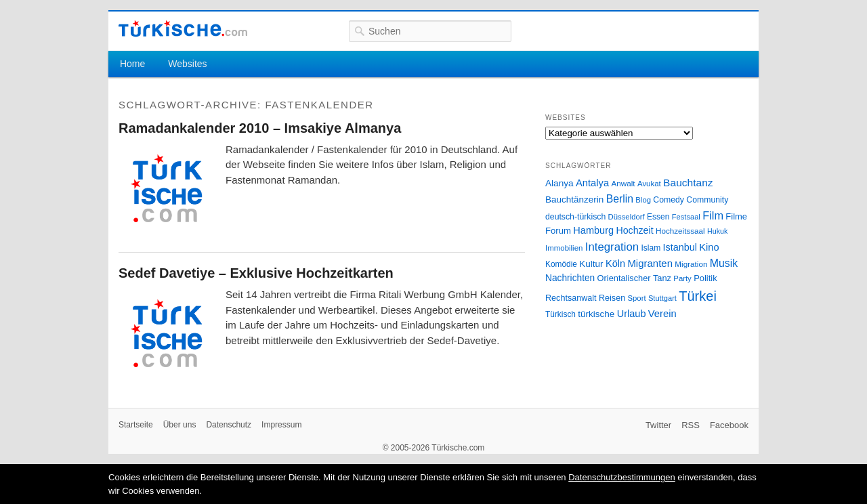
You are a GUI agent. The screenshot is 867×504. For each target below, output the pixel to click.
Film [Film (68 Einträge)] (713, 215)
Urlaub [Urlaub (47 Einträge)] (632, 314)
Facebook (729, 425)
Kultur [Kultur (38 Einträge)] (591, 264)
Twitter (658, 425)
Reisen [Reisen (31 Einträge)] (612, 298)
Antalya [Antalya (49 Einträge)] (592, 183)
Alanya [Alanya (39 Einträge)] (559, 183)
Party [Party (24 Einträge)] (682, 278)
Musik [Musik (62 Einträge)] (724, 263)
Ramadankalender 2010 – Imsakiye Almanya (260, 128)
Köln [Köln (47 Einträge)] (615, 264)
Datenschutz (229, 425)
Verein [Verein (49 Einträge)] (662, 314)
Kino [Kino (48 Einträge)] (709, 247)
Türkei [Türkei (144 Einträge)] (698, 296)
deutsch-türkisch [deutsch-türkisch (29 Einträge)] (575, 217)
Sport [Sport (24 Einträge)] (637, 298)
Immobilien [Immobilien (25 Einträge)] (564, 248)
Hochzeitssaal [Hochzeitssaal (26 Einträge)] (680, 231)
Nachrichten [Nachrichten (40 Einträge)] (570, 278)
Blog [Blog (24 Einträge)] (643, 200)
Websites (187, 64)
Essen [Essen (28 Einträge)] (658, 217)
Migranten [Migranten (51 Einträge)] (650, 263)
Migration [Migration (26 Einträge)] (691, 264)
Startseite (136, 425)
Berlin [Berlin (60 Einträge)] (620, 199)
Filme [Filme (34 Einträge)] (736, 216)
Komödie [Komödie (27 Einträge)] (561, 264)
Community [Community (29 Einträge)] (707, 200)
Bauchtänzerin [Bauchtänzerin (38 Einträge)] (574, 199)
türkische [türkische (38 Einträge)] (596, 314)
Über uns (180, 425)
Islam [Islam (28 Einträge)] (651, 248)
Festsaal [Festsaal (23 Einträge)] (686, 217)
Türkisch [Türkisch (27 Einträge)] (561, 314)
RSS (691, 425)
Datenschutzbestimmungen (622, 477)
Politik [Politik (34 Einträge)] (705, 278)
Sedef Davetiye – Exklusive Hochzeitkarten (256, 273)
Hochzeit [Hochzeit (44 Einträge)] (634, 230)
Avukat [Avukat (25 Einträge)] (649, 184)
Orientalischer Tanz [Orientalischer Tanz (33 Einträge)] (634, 278)
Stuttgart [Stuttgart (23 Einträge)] (662, 298)
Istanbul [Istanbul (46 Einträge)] (680, 247)
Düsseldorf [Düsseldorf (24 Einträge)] (627, 217)
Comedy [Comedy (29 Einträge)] (669, 200)
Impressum (281, 425)
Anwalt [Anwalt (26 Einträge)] (623, 183)
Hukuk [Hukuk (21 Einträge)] (717, 231)
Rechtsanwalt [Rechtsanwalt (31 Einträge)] (571, 298)
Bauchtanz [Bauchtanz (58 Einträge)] (688, 183)
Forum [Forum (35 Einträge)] (558, 231)
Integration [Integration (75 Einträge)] (612, 247)
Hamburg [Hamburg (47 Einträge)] (593, 230)
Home (132, 64)
